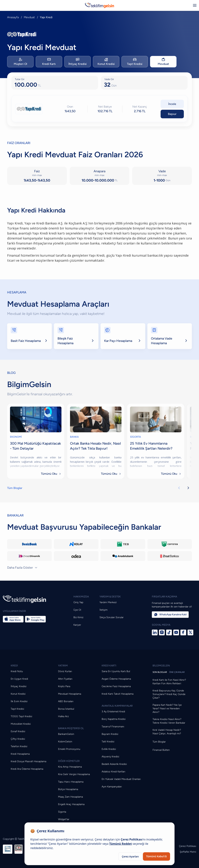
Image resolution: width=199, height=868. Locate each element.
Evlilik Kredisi (109, 749)
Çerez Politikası (188, 846)
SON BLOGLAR (160, 672)
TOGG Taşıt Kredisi (21, 716)
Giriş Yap (78, 602)
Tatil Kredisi (108, 742)
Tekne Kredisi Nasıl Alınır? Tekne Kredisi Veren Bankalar (169, 721)
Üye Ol (77, 610)
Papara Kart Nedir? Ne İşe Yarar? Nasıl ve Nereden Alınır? (167, 709)
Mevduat (29, 17)
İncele (172, 104)
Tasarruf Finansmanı (113, 727)
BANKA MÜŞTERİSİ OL (71, 728)
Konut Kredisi (18, 694)
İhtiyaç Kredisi (19, 686)
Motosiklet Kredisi (21, 724)
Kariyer (77, 625)
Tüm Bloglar (15, 488)
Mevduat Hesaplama (70, 694)
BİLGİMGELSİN (161, 666)
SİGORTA (135, 437)
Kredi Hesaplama (20, 754)
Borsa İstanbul (66, 709)
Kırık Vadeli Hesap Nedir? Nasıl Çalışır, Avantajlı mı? (167, 732)
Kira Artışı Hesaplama (70, 767)
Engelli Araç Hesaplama (71, 804)
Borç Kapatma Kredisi (114, 719)
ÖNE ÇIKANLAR (177, 672)
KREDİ (14, 666)
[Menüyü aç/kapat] (195, 5)
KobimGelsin (65, 742)
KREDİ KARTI (109, 666)
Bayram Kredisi (110, 734)
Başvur (172, 114)
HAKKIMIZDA (81, 597)
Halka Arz (63, 716)
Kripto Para (64, 686)
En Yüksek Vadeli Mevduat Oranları (121, 779)
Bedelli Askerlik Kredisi (114, 764)
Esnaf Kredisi (18, 731)
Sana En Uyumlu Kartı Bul (116, 671)
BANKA (74, 437)
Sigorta (62, 812)
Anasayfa (13, 17)
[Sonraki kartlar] (188, 488)
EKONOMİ (16, 437)
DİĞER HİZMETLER (69, 761)
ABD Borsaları (66, 701)
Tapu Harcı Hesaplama (71, 782)
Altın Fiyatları (65, 679)
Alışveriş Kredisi (110, 757)
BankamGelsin (66, 734)
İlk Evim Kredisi (19, 701)
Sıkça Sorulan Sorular (112, 617)
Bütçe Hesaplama (68, 789)
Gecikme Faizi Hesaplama (116, 686)
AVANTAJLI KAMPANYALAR (117, 706)
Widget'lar (64, 819)
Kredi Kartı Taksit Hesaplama (118, 694)
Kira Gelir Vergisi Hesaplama (74, 774)
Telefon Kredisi (19, 746)
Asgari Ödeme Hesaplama (116, 679)
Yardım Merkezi (108, 602)
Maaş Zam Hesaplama (70, 797)
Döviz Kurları (65, 671)
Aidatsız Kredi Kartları (113, 772)
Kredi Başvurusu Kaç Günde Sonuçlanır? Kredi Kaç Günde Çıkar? (169, 694)
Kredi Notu (17, 671)
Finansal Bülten (161, 750)
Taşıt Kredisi (17, 709)
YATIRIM (63, 666)
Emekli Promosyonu (69, 749)
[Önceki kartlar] (179, 488)
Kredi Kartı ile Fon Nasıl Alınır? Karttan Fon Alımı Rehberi (169, 682)
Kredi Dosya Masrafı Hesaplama (28, 761)
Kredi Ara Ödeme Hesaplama (27, 769)
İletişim (104, 610)
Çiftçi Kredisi (18, 739)
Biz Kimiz (78, 617)
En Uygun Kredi (19, 679)
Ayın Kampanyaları (112, 787)
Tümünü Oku (51, 474)
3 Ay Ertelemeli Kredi (113, 712)
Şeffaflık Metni (188, 852)
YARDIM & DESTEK (110, 597)
